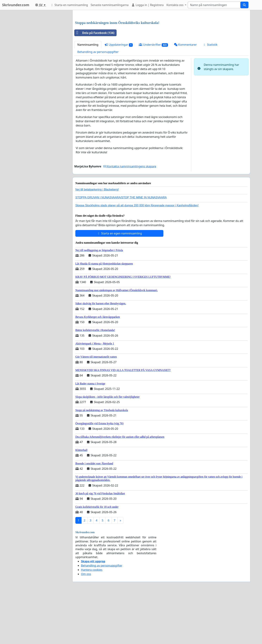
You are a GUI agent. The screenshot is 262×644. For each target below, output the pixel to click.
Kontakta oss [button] (175, 5)
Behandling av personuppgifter (98, 101)
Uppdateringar (119, 94)
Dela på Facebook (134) (94, 82)
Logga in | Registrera (147, 5)
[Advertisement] (161, 40)
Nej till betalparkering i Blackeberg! (97, 239)
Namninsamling (88, 94)
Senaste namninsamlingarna (110, 5)
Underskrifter (153, 94)
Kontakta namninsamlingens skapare (130, 216)
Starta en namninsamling (69, 5)
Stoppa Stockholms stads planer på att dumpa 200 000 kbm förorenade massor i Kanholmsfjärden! (137, 255)
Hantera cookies (92, 619)
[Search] (214, 5)
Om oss (86, 623)
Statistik (210, 94)
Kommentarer (185, 94)
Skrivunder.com (16, 5)
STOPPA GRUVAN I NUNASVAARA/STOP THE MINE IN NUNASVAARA (121, 247)
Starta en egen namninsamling (119, 283)
